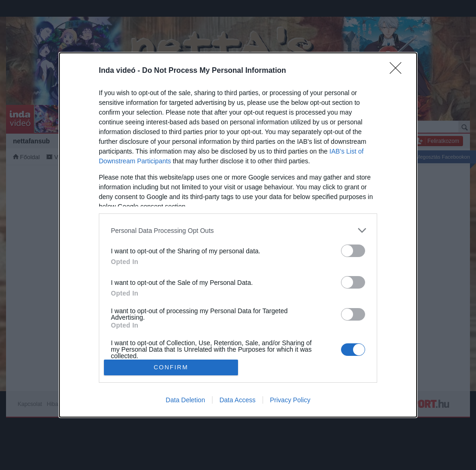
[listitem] (238, 230)
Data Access (238, 400)
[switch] (353, 251)
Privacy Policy (290, 400)
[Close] (399, 71)
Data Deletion (185, 400)
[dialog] (238, 235)
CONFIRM (171, 367)
